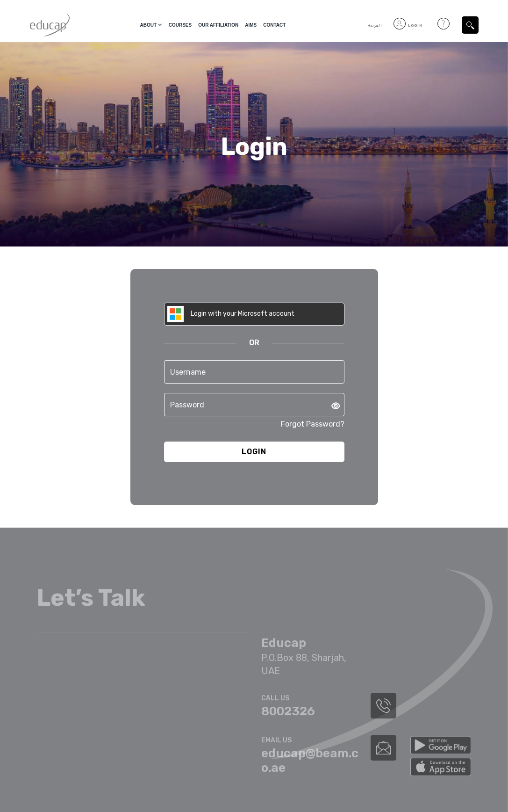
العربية (375, 25)
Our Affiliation (218, 25)
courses (180, 25)
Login (408, 25)
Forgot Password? (313, 424)
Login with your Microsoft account (231, 314)
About (149, 25)
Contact (274, 25)
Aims (251, 25)
